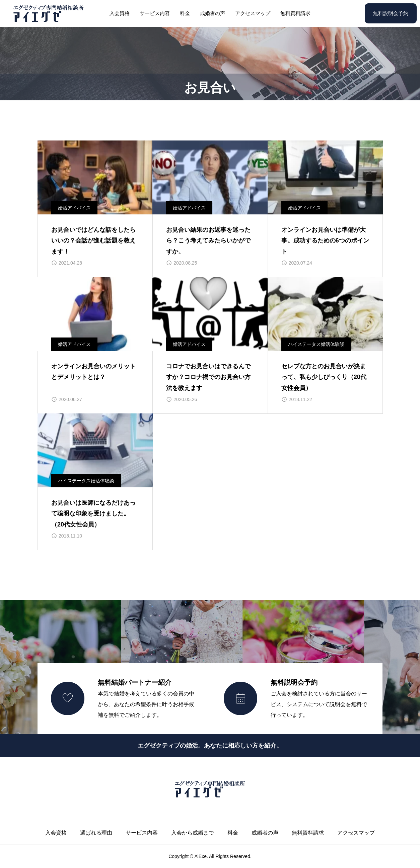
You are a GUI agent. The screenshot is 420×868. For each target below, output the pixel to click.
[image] (95, 177)
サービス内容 (155, 13)
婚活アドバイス (74, 208)
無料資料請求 (295, 13)
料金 (185, 13)
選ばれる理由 (96, 833)
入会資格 (120, 13)
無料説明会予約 (391, 13)
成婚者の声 (213, 13)
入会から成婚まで (193, 833)
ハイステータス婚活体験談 (316, 344)
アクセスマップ (253, 13)
